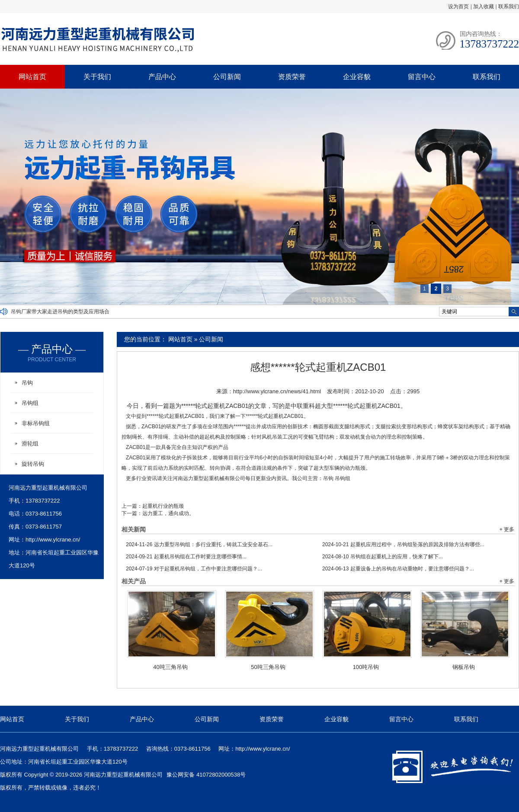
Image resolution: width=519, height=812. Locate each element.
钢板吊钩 (464, 667)
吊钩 (328, 478)
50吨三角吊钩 (268, 667)
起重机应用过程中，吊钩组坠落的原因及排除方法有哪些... (403, 545)
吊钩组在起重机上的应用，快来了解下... (383, 557)
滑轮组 (30, 444)
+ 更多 (507, 529)
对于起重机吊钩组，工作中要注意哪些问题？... (194, 569)
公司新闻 (227, 77)
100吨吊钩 (366, 667)
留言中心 (422, 77)
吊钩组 (343, 478)
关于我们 (97, 77)
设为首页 (458, 6)
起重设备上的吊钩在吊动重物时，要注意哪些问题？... (398, 569)
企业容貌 (357, 77)
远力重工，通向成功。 (168, 513)
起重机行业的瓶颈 (163, 506)
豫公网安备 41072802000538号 (206, 775)
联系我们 (509, 6)
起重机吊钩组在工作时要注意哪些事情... (186, 557)
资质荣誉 (292, 77)
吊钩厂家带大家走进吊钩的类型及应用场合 (60, 312)
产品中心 (162, 77)
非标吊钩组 (36, 423)
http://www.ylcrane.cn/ (53, 540)
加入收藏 (484, 6)
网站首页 (32, 77)
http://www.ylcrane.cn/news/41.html (277, 391)
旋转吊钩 (33, 464)
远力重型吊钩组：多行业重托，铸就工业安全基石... (199, 545)
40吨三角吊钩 (170, 667)
